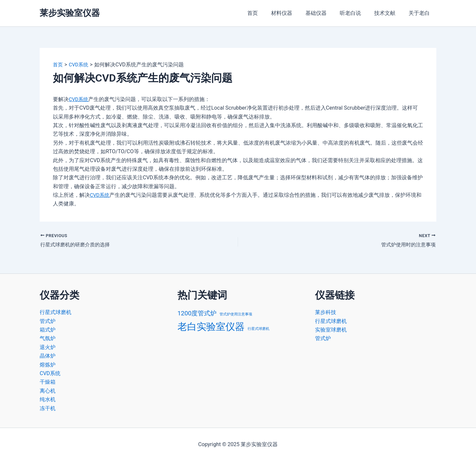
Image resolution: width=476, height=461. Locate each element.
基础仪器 (325, 13)
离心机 (48, 391)
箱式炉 (48, 330)
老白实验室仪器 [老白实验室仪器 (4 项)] (211, 327)
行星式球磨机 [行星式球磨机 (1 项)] (258, 329)
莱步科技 (326, 312)
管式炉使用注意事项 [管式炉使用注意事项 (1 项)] (236, 314)
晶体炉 (48, 356)
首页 (267, 13)
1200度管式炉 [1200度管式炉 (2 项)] (197, 313)
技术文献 (389, 13)
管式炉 (48, 321)
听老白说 (357, 13)
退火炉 (48, 347)
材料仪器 (294, 13)
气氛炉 (48, 338)
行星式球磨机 (56, 312)
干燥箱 (48, 382)
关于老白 (420, 13)
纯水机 (48, 399)
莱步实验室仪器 (70, 13)
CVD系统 (79, 99)
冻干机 (48, 408)
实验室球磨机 (331, 330)
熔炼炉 (48, 365)
